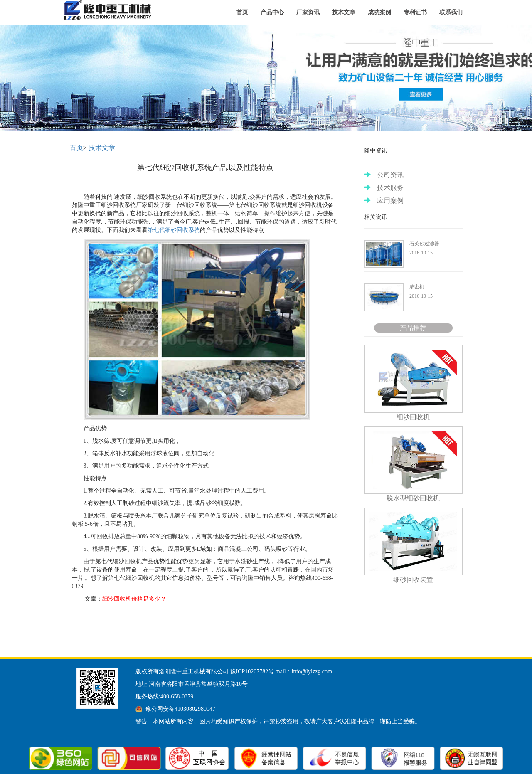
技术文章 (344, 12)
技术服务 (384, 188)
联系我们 (451, 12)
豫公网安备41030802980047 (180, 709)
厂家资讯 (308, 12)
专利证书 (415, 12)
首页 (242, 12)
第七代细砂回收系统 (174, 230)
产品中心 (272, 12)
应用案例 (384, 201)
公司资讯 (384, 175)
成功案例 (379, 12)
